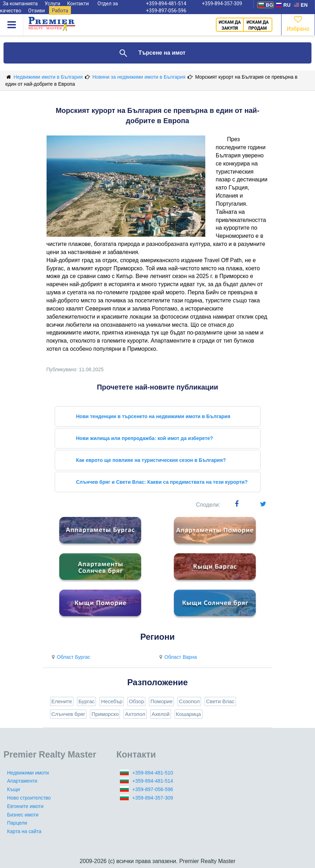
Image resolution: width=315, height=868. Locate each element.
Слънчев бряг (68, 714)
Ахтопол (135, 714)
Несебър (112, 701)
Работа (60, 11)
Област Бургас (70, 657)
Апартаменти (22, 781)
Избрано (298, 23)
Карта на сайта (24, 831)
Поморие (161, 701)
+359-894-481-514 (153, 781)
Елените (62, 701)
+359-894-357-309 (153, 798)
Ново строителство (29, 798)
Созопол (189, 701)
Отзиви (37, 11)
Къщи (13, 789)
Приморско (105, 714)
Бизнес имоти (23, 815)
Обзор (136, 701)
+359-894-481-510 (153, 773)
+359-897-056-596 (166, 11)
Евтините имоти (25, 806)
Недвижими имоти (28, 773)
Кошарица (189, 714)
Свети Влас (220, 701)
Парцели (17, 823)
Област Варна (177, 657)
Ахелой (161, 714)
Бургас (86, 701)
